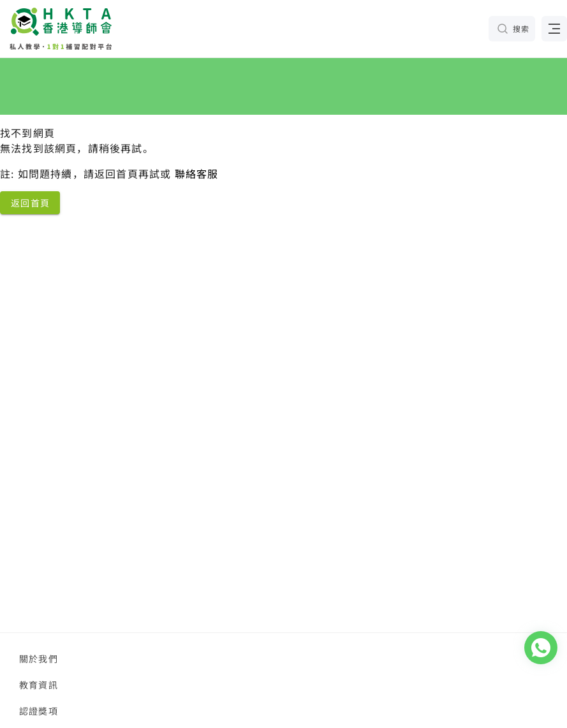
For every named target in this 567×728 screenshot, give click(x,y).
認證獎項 (39, 711)
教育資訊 (39, 685)
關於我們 (39, 659)
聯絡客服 (197, 173)
